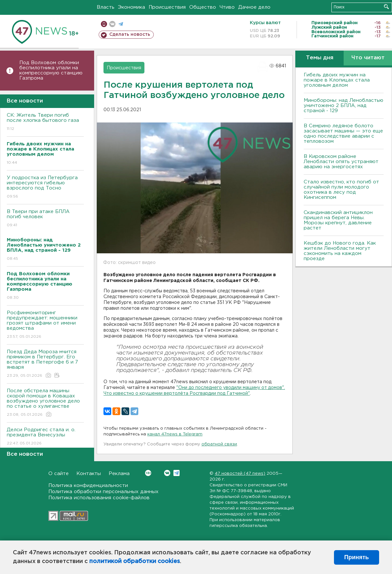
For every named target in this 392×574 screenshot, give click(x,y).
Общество (203, 7)
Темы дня (320, 58)
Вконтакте (148, 473)
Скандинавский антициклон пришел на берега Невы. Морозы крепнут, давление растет (338, 220)
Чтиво (227, 7)
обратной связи (219, 444)
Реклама (119, 474)
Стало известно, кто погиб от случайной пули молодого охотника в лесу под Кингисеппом (341, 190)
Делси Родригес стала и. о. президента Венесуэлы (45, 437)
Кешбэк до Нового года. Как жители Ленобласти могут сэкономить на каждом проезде (340, 251)
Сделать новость (130, 34)
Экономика (132, 7)
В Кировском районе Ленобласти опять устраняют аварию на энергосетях (341, 162)
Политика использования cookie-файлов (99, 498)
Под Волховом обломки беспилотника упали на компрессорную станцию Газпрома (51, 70)
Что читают (368, 58)
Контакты (89, 474)
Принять (357, 557)
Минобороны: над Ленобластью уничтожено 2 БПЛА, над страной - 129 (343, 106)
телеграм (121, 24)
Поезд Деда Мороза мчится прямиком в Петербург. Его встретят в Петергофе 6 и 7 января (45, 364)
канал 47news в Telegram (175, 434)
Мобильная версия (104, 24)
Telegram (176, 473)
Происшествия (167, 7)
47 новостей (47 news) (240, 474)
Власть (106, 7)
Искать (386, 7)
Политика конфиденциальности (88, 486)
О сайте (59, 474)
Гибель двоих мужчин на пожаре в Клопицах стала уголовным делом (337, 80)
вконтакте (112, 24)
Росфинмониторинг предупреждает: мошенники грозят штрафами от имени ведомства (45, 325)
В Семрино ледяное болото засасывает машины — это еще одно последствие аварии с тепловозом (343, 134)
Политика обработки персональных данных (103, 492)
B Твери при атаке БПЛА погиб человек (45, 219)
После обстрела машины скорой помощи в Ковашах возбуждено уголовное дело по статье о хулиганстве (45, 403)
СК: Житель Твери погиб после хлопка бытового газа (45, 122)
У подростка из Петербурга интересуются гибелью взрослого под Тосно (45, 187)
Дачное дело (254, 7)
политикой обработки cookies (135, 561)
